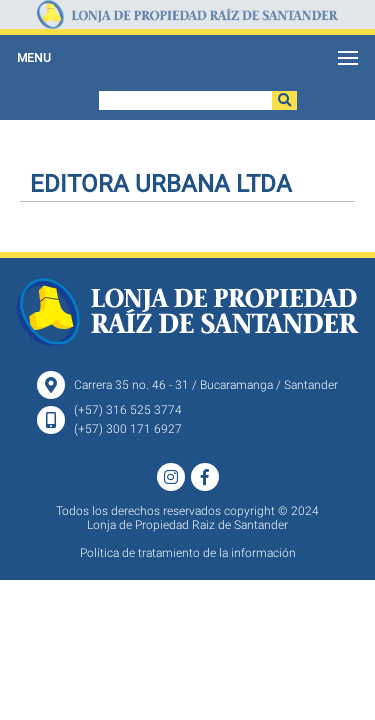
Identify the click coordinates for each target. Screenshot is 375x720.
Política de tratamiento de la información (188, 553)
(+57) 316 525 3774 (128, 410)
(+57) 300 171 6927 (128, 429)
